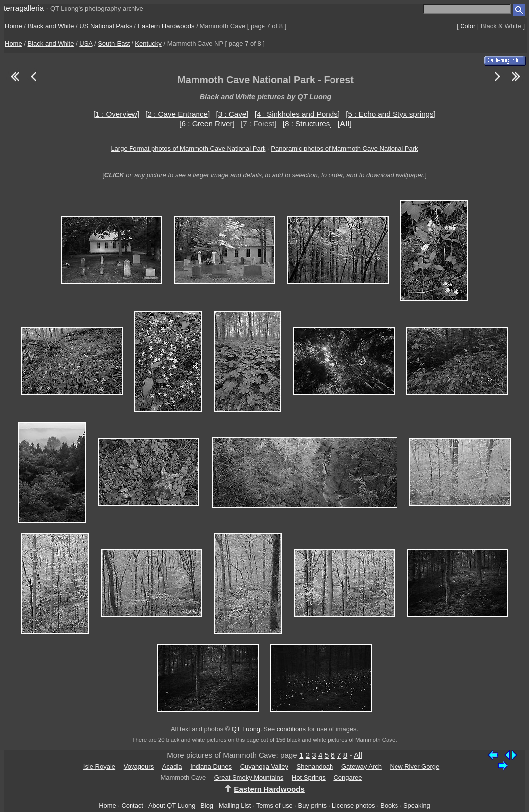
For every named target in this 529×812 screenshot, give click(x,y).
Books (389, 805)
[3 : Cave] (232, 114)
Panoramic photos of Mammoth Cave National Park (344, 149)
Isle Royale (99, 767)
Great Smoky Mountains (249, 778)
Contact (132, 805)
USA (86, 43)
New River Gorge (415, 767)
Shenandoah (315, 767)
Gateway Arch (362, 767)
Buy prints (312, 805)
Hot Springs (309, 778)
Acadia (172, 767)
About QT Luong (172, 805)
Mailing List (235, 805)
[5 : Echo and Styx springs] (391, 114)
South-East (114, 43)
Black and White (51, 26)
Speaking (417, 805)
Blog (207, 805)
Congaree (348, 778)
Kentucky (148, 43)
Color (468, 26)
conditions (291, 729)
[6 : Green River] (207, 123)
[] (345, 123)
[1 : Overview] (116, 114)
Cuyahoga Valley (264, 767)
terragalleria (24, 8)
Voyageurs (139, 767)
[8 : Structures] (307, 123)
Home (14, 26)
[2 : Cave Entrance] (178, 114)
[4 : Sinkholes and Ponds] (297, 114)
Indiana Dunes (211, 767)
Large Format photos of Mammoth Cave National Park (188, 149)
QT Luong (246, 729)
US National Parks (106, 26)
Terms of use (274, 805)
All (358, 755)
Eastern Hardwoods (166, 26)
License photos (354, 805)
